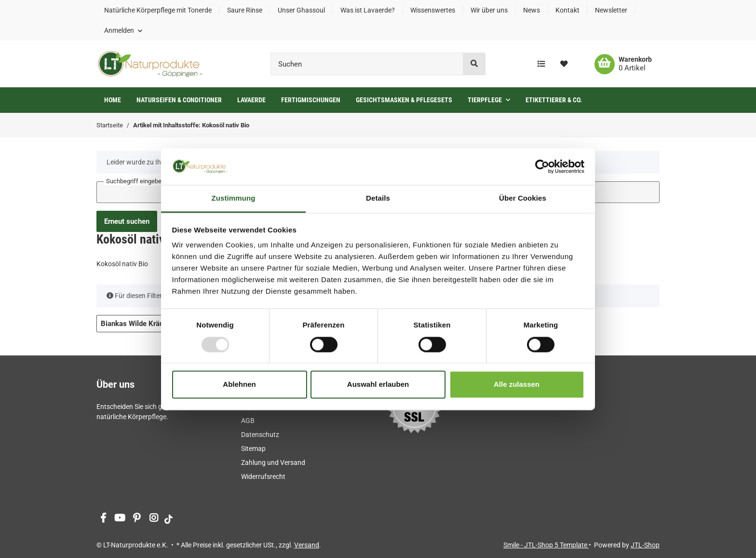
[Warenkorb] (623, 64)
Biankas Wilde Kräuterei (144, 324)
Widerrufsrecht (263, 476)
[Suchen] (367, 64)
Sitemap (253, 449)
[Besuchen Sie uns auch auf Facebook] (103, 519)
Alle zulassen (517, 385)
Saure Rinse (245, 10)
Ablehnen (239, 385)
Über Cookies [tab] (523, 198)
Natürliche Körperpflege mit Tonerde (158, 10)
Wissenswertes (433, 10)
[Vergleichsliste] (541, 64)
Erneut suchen (127, 221)
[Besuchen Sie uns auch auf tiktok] (169, 519)
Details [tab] (378, 198)
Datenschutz (260, 435)
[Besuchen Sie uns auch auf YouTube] (120, 519)
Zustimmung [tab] (234, 198)
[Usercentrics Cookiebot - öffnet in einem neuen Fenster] (542, 166)
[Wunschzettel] (564, 64)
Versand (307, 545)
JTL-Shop (645, 545)
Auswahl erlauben (378, 385)
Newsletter (611, 10)
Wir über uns (489, 10)
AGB (248, 421)
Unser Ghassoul (301, 10)
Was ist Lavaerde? (368, 10)
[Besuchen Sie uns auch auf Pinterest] (137, 519)
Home (113, 100)
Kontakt (567, 10)
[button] (123, 30)
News (532, 10)
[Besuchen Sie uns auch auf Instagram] (154, 519)
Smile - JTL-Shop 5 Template (546, 545)
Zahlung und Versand (273, 463)
